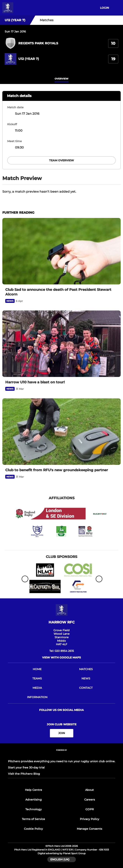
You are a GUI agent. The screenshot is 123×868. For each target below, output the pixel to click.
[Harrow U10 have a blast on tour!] (61, 344)
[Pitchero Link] (62, 755)
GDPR (90, 809)
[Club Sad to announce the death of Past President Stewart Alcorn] (61, 251)
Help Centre (34, 790)
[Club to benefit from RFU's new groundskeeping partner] (61, 431)
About (89, 790)
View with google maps (61, 657)
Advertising (34, 800)
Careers (90, 800)
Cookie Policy (33, 829)
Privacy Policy (90, 819)
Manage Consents (89, 829)
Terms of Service (33, 819)
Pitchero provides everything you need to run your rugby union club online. (62, 761)
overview (61, 79)
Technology (34, 809)
